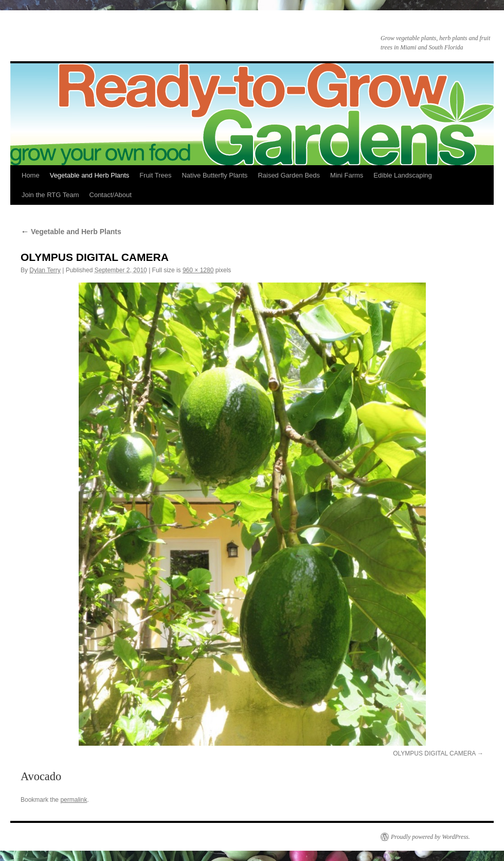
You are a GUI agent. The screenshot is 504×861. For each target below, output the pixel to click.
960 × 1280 (198, 270)
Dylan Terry (45, 270)
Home (31, 175)
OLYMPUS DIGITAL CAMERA (434, 753)
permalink (74, 800)
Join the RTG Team (50, 195)
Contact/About (111, 195)
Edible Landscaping (402, 175)
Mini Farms (347, 175)
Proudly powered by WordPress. (430, 837)
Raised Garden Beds (289, 175)
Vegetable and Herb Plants (90, 175)
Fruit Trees (155, 175)
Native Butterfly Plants (214, 175)
